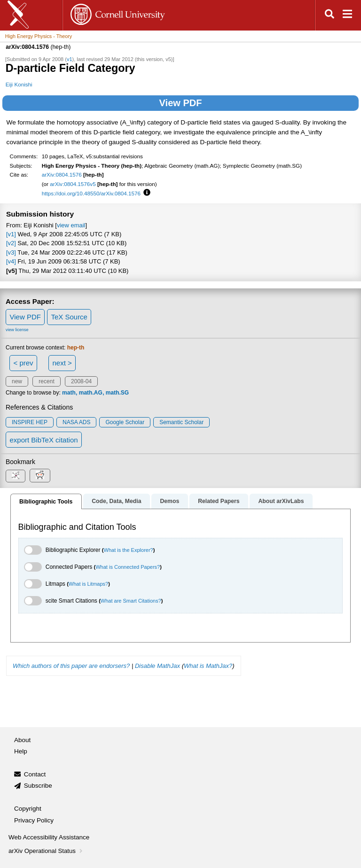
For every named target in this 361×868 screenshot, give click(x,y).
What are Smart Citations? (131, 601)
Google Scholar (125, 422)
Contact (35, 774)
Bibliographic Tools (46, 502)
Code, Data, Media (116, 501)
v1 (70, 59)
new (17, 381)
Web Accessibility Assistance (49, 837)
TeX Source (69, 317)
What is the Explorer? (129, 550)
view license (17, 330)
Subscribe (38, 786)
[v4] (11, 261)
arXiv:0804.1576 (62, 174)
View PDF (181, 103)
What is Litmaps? (88, 584)
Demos (169, 501)
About (22, 740)
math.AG (91, 393)
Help (21, 751)
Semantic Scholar (181, 422)
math (69, 393)
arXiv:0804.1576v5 (73, 184)
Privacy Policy (34, 820)
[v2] (11, 243)
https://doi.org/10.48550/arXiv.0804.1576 (91, 193)
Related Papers (219, 501)
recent (46, 381)
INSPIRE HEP (30, 422)
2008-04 (81, 381)
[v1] (11, 234)
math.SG (117, 393)
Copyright (28, 809)
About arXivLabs (281, 501)
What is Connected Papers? (128, 567)
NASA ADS (76, 422)
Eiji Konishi (19, 84)
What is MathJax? (208, 666)
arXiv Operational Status (46, 851)
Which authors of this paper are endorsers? (71, 666)
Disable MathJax (157, 666)
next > (62, 363)
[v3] (11, 252)
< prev (24, 363)
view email (71, 225)
